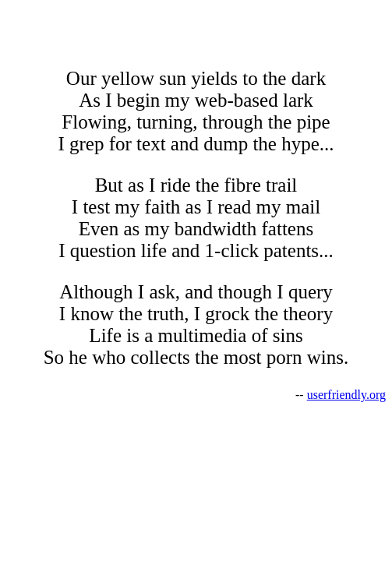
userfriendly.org (346, 395)
